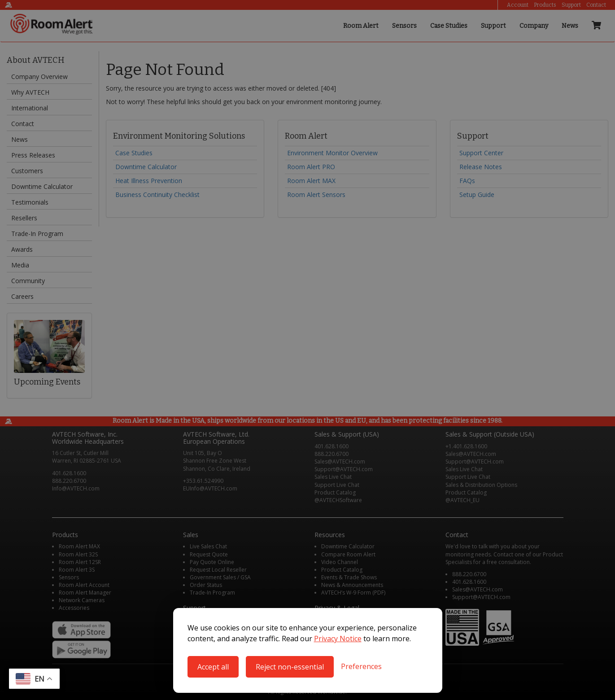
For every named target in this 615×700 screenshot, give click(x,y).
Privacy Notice (338, 639)
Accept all (213, 667)
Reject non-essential (290, 667)
